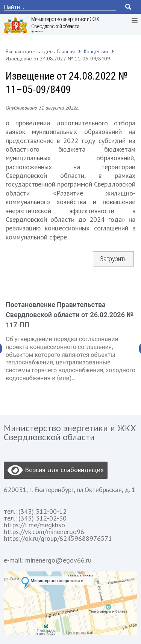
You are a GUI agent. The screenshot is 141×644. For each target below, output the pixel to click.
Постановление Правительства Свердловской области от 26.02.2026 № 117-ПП (70, 315)
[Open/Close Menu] (134, 20)
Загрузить (113, 259)
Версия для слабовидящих (56, 470)
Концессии (96, 51)
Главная (66, 51)
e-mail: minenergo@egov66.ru (48, 560)
